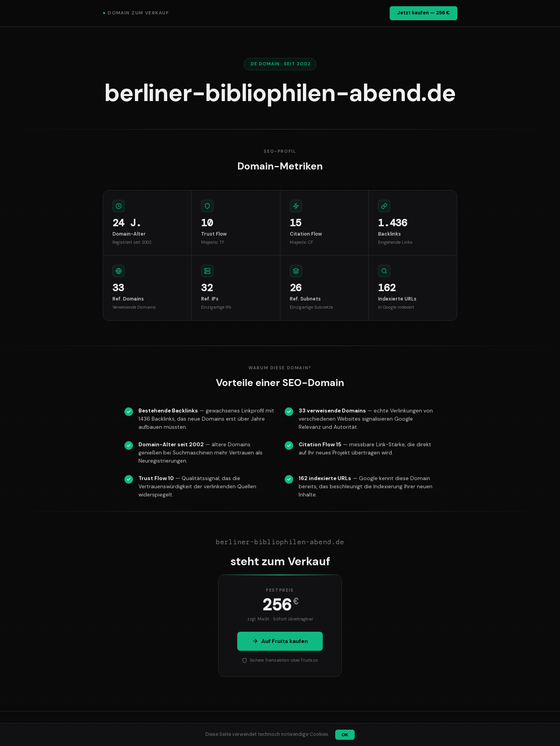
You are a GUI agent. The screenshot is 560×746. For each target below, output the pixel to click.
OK (345, 735)
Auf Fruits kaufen (280, 641)
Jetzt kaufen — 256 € (423, 13)
